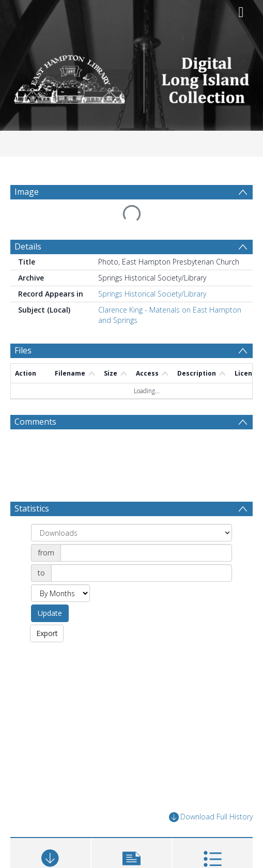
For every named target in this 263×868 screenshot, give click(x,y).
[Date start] (146, 553)
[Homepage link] (131, 76)
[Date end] (142, 573)
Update (50, 613)
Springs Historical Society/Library (152, 294)
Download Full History (211, 817)
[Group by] (131, 533)
